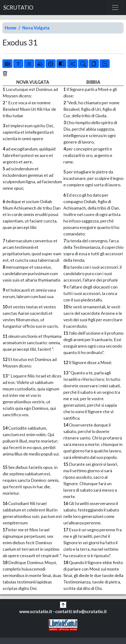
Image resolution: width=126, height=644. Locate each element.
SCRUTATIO (18, 8)
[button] (63, 604)
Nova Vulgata (36, 28)
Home (11, 28)
